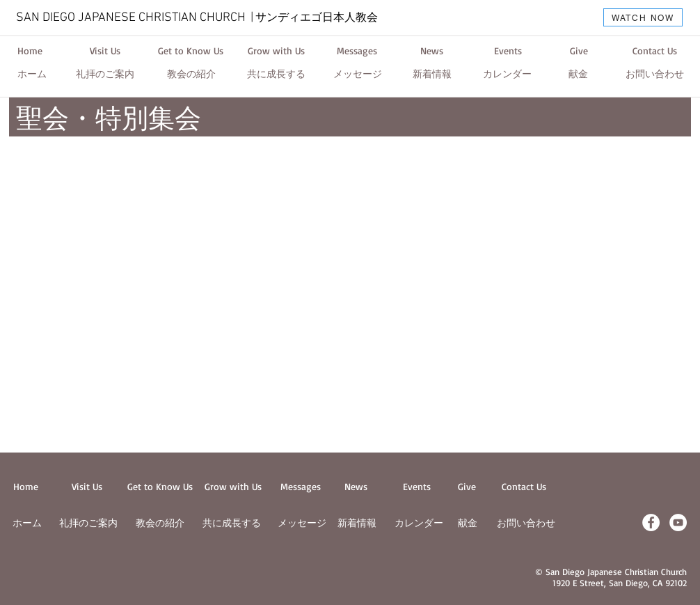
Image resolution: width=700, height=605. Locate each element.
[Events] (508, 51)
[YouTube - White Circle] (678, 522)
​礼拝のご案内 (88, 522)
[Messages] (357, 51)
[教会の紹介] (191, 74)
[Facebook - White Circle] (651, 522)
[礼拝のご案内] (105, 74)
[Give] (579, 51)
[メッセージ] (358, 74)
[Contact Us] (654, 51)
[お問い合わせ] (655, 74)
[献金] (578, 74)
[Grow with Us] (276, 51)
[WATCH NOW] (643, 17)
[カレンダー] (507, 74)
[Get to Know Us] (191, 51)
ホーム (27, 522)
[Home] (30, 51)
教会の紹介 (160, 522)
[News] (431, 51)
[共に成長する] (276, 74)
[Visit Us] (105, 51)
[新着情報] (432, 74)
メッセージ (302, 522)
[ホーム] (32, 74)
